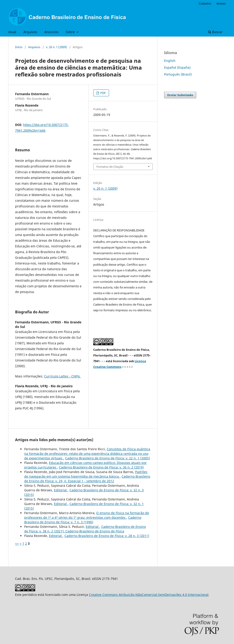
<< (17, 543)
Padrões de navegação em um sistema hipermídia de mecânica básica (86, 474)
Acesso (221, 3)
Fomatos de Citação (110, 167)
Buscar (215, 32)
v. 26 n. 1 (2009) (56, 47)
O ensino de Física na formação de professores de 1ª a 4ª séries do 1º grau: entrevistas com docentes (87, 515)
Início (19, 47)
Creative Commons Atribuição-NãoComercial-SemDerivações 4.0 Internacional (149, 595)
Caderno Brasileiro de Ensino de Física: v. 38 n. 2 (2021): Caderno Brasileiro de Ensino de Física (85, 529)
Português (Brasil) (178, 74)
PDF (103, 93)
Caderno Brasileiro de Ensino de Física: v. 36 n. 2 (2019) (101, 467)
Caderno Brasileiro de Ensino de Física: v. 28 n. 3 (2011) (107, 536)
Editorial (61, 490)
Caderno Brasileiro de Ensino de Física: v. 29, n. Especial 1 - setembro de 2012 (87, 479)
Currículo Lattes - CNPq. (62, 376)
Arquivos (30, 32)
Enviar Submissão (180, 95)
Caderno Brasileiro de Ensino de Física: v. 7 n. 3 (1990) (83, 520)
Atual (12, 32)
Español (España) (177, 67)
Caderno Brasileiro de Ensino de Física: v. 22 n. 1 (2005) (108, 458)
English (170, 61)
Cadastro (205, 3)
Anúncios (51, 32)
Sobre (71, 32)
